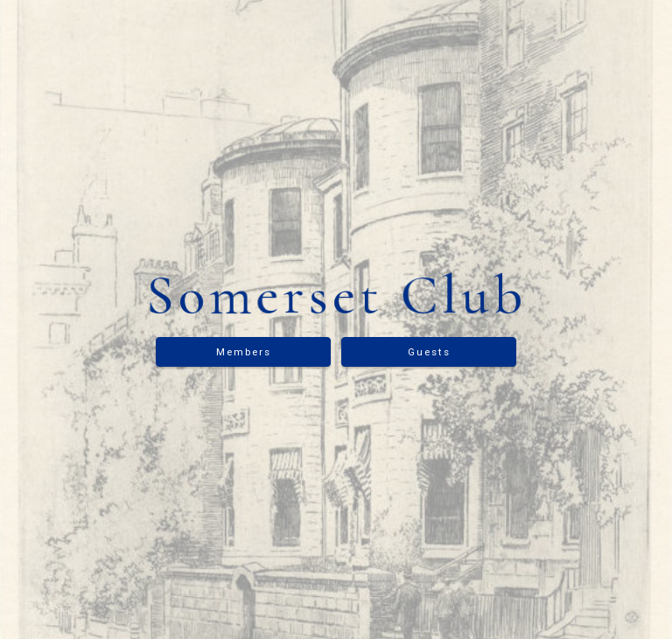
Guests (429, 352)
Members (244, 352)
